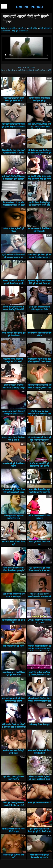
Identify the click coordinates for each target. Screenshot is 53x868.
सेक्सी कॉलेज (33, 28)
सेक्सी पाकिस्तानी (45, 28)
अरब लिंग (13, 28)
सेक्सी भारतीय (6, 31)
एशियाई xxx (22, 28)
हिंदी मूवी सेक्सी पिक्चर (20, 31)
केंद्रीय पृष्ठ (4, 28)
